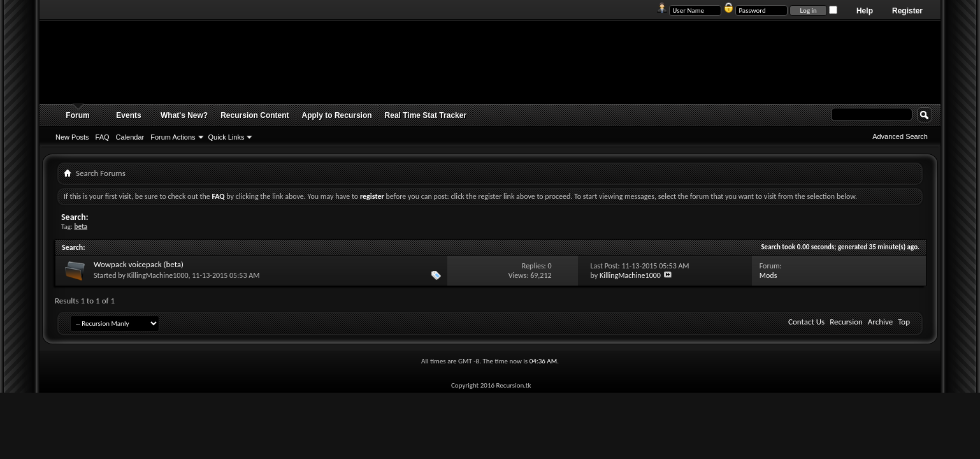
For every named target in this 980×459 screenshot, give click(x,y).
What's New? (184, 115)
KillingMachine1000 (158, 275)
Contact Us (806, 322)
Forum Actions (173, 137)
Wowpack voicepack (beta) (139, 264)
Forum (77, 115)
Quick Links (227, 137)
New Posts (72, 137)
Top (904, 322)
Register (907, 11)
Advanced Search (900, 136)
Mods (768, 275)
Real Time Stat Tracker (426, 115)
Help (865, 11)
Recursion (846, 322)
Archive (880, 322)
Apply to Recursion (337, 115)
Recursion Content (255, 115)
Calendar (130, 137)
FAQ (103, 137)
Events (128, 115)
